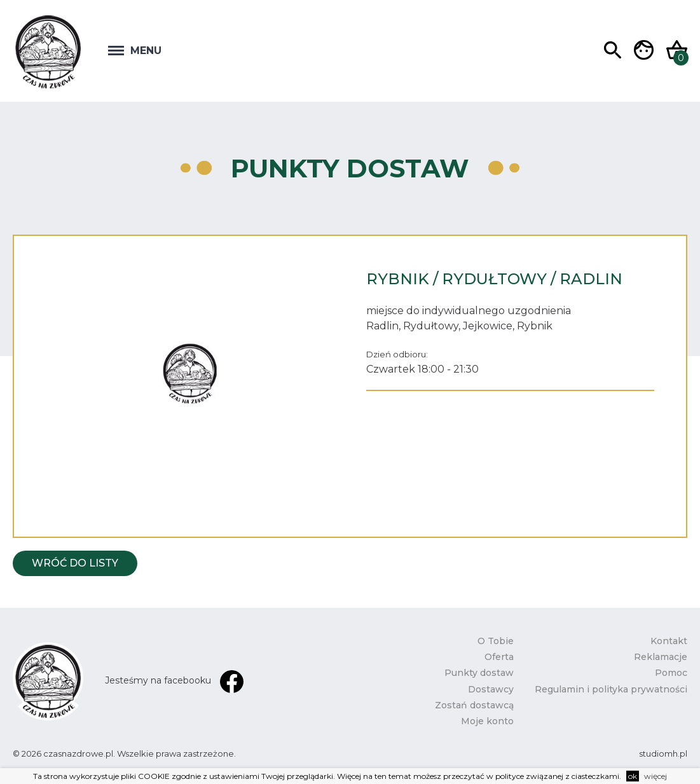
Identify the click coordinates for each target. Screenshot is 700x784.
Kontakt (669, 641)
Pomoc (671, 673)
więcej (655, 776)
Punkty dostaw (479, 673)
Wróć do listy (75, 563)
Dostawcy (491, 689)
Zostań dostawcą (474, 705)
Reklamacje (661, 657)
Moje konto (487, 721)
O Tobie (496, 641)
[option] (190, 374)
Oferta (499, 657)
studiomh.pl (663, 753)
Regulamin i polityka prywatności (611, 689)
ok (633, 776)
